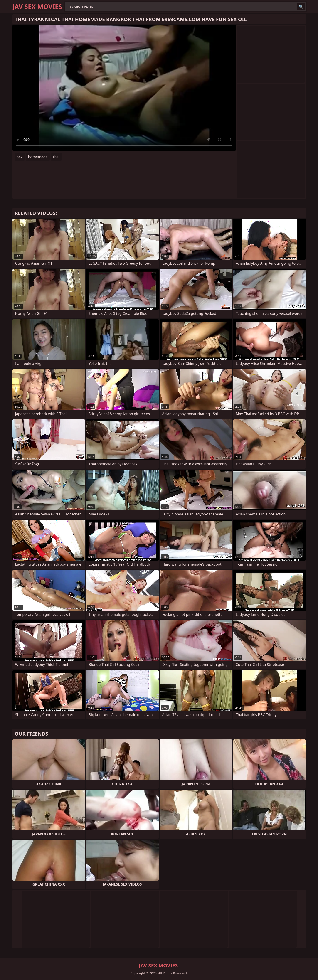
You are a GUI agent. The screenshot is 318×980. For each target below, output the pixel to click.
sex (20, 157)
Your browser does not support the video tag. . (124, 88)
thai (56, 157)
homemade (38, 157)
